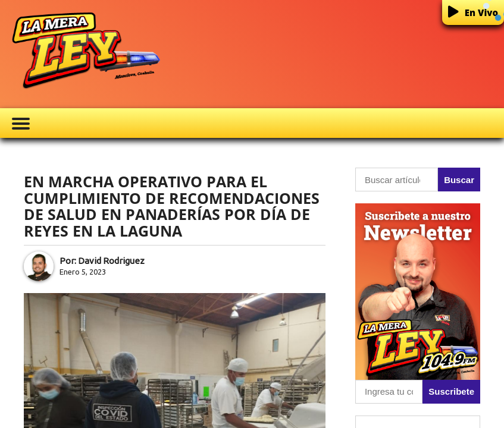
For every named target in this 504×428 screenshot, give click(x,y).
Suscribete (451, 391)
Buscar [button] (459, 180)
